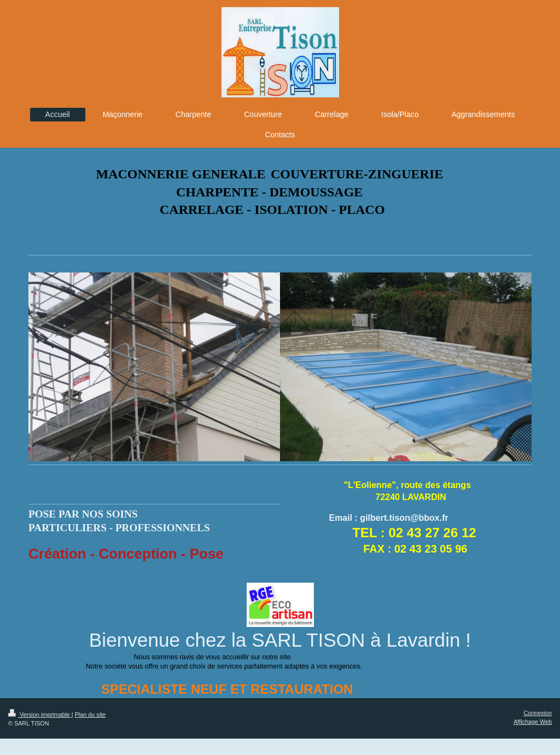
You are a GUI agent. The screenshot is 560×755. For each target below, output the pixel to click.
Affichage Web (533, 722)
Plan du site (90, 715)
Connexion (538, 713)
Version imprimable (40, 715)
